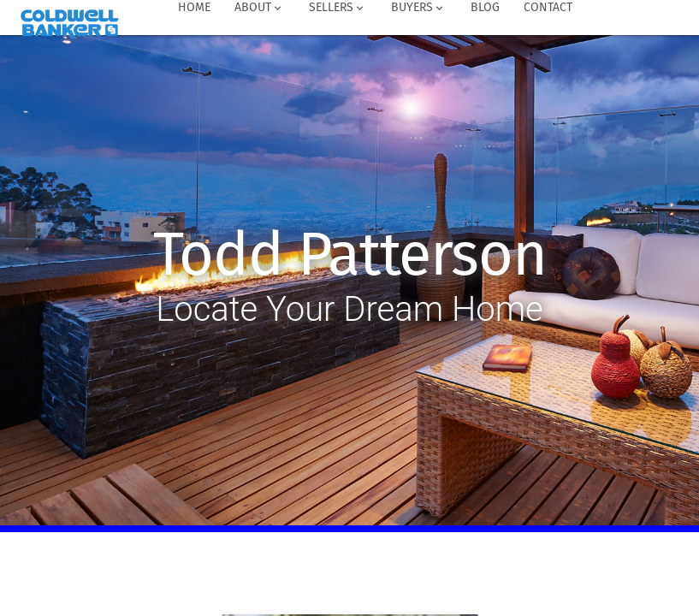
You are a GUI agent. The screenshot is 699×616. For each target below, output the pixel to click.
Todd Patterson (349, 255)
